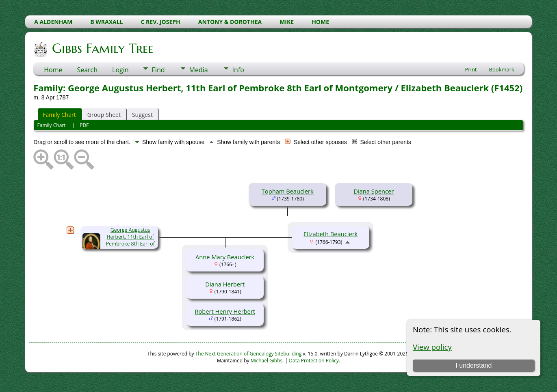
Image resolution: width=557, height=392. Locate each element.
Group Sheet (104, 115)
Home (53, 70)
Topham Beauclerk (288, 191)
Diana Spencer (374, 191)
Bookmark (502, 69)
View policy (432, 347)
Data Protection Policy (314, 361)
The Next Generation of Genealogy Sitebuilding (249, 354)
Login (120, 70)
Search (87, 70)
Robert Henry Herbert (225, 311)
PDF (84, 125)
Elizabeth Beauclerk (331, 234)
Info (238, 70)
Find (158, 70)
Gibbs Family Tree (102, 48)
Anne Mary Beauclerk (225, 257)
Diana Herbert (225, 284)
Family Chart (59, 115)
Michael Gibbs (267, 361)
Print (471, 69)
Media (199, 70)
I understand (474, 365)
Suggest (142, 115)
